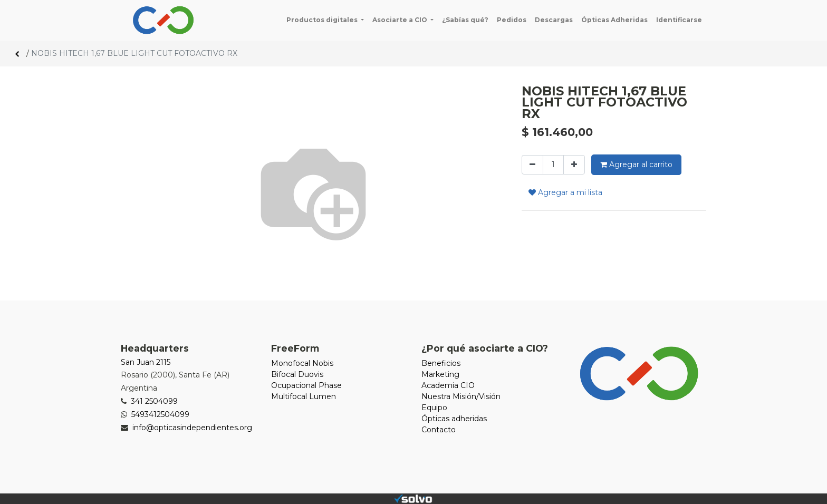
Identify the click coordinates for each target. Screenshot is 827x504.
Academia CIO (448, 385)
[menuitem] (465, 20)
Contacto (439, 430)
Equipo (434, 408)
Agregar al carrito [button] (636, 164)
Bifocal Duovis (297, 374)
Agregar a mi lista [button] (565, 192)
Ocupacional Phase (306, 385)
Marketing (440, 374)
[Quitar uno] (532, 165)
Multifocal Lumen (304, 396)
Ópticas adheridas (454, 419)
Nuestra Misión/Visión (461, 396)
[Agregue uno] (574, 165)
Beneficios (441, 363)
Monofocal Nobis (302, 363)
